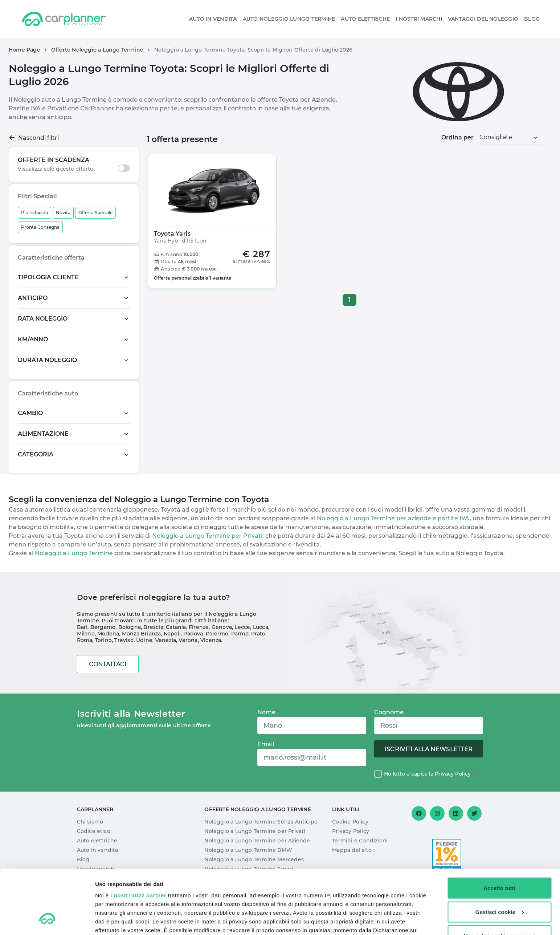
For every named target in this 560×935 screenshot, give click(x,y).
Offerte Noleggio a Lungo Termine (97, 50)
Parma (240, 634)
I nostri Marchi (419, 19)
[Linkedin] (456, 813)
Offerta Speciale (95, 213)
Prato (258, 634)
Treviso (124, 640)
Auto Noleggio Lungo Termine (289, 19)
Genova (222, 627)
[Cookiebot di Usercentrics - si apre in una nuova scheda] (47, 921)
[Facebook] (419, 813)
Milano (86, 634)
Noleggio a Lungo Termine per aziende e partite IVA (393, 518)
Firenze (199, 627)
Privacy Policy (453, 774)
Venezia (166, 640)
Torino (103, 640)
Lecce (242, 627)
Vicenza (211, 640)
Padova (193, 634)
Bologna (130, 627)
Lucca (261, 627)
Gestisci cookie (500, 857)
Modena (108, 634)
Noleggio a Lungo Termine (73, 553)
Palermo (217, 634)
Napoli (172, 634)
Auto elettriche (365, 19)
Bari (82, 627)
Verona (188, 640)
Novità (63, 213)
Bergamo (103, 627)
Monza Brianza (142, 634)
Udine (144, 640)
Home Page (24, 50)
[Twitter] (474, 813)
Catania (176, 627)
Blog (532, 19)
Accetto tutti (499, 833)
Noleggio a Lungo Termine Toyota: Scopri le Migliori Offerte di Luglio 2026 (253, 50)
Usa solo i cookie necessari (499, 881)
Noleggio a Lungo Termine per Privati (207, 536)
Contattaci (108, 664)
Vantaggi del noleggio (483, 19)
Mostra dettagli (115, 921)
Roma (85, 640)
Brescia (153, 627)
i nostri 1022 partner (138, 840)
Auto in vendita (213, 19)
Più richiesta (34, 213)
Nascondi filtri (34, 138)
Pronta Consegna (40, 227)
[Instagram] (437, 813)
